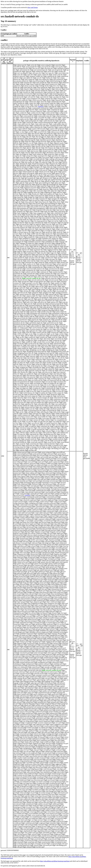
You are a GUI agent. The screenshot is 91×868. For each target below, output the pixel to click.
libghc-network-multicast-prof (49, 672)
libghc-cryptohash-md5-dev (21, 126)
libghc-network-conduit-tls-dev (32, 278)
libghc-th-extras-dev (58, 391)
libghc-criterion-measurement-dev (44, 122)
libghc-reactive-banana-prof (43, 721)
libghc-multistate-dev (43, 272)
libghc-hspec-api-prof (20, 602)
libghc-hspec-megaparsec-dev (38, 213)
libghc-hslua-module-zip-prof (59, 597)
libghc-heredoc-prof (41, 584)
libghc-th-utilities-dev (30, 394)
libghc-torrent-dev (27, 399)
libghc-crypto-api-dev (60, 122)
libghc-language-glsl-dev (59, 243)
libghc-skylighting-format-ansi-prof (23, 745)
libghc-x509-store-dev (32, 433)
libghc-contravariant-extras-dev (43, 116)
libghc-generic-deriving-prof (60, 562)
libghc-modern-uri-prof (38, 656)
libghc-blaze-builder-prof (31, 475)
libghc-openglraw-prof (31, 686)
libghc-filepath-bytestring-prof (60, 553)
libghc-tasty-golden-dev (27, 374)
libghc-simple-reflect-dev (59, 347)
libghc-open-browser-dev (20, 293)
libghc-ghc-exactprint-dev (28, 178)
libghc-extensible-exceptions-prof (42, 549)
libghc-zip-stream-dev (41, 449)
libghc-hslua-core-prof (28, 594)
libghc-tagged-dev (60, 369)
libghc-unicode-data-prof (50, 801)
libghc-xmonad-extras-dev (56, 439)
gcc (73, 251)
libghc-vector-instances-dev (30, 418)
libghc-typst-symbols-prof (24, 799)
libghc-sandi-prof (30, 731)
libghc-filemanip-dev (22, 164)
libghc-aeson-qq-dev (57, 67)
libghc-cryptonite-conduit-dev (39, 130)
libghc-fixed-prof (32, 556)
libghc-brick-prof (36, 478)
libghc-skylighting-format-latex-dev (24, 353)
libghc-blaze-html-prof (45, 475)
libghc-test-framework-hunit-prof (37, 775)
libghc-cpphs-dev (60, 121)
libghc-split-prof (36, 751)
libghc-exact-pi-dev (44, 157)
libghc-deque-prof (36, 530)
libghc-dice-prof (48, 533)
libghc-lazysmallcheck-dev (33, 245)
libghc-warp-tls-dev (19, 426)
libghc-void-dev (46, 420)
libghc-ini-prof (41, 619)
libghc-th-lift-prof (35, 788)
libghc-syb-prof (40, 763)
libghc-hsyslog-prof (22, 607)
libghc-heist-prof (21, 584)
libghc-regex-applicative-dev (30, 331)
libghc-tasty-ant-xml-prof (59, 766)
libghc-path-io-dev (28, 302)
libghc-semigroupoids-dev (41, 340)
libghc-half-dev (52, 186)
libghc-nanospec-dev (31, 275)
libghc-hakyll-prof (48, 576)
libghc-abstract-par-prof (20, 452)
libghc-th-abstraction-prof (53, 783)
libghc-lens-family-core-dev (21, 247)
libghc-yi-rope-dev (47, 447)
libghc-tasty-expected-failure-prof (54, 767)
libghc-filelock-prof (32, 553)
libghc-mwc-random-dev (60, 274)
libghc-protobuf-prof (28, 713)
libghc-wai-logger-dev (25, 425)
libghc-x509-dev (20, 433)
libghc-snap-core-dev (30, 355)
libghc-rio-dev (29, 334)
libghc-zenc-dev (58, 447)
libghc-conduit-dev (21, 113)
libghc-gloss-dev (30, 183)
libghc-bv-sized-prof (27, 479)
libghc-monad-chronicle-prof (53, 656)
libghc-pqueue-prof (26, 705)
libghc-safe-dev (25, 336)
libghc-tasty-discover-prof (36, 767)
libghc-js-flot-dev (18, 237)
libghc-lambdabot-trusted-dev (33, 242)
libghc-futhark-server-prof (21, 562)
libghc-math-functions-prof (33, 648)
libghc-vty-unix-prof (58, 817)
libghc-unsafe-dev (18, 410)
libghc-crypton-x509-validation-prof (24, 519)
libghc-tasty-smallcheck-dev (44, 377)
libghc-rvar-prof (18, 729)
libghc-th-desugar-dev (20, 391)
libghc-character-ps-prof (40, 489)
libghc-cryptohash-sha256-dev (54, 126)
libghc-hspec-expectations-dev (59, 211)
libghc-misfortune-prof (35, 654)
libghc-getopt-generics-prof (50, 567)
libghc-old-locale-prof (47, 683)
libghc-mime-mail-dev (30, 261)
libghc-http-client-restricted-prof (23, 608)
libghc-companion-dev (53, 110)
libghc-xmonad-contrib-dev (29, 439)
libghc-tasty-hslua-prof (46, 769)
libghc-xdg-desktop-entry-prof (42, 831)
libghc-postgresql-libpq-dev (30, 310)
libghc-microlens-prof (38, 651)
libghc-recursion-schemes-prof (43, 723)
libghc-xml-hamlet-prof (46, 833)
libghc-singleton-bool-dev (50, 348)
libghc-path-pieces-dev (40, 302)
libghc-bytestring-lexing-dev (41, 94)
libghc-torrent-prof (32, 794)
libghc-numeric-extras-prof (46, 677)
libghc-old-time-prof (59, 683)
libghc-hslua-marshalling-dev (49, 204)
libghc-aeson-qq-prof (60, 454)
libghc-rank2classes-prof (52, 720)
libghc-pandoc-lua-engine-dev (22, 297)
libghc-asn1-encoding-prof (29, 460)
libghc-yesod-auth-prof (37, 839)
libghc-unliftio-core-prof (41, 804)
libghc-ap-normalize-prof (23, 459)
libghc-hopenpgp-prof (31, 589)
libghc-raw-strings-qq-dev (21, 328)
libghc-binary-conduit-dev (34, 84)
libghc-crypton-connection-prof (35, 516)
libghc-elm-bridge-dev (22, 154)
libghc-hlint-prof (50, 588)
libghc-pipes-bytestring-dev (21, 307)
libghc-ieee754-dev (57, 224)
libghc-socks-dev (21, 356)
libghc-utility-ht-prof (22, 809)
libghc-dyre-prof (24, 541)
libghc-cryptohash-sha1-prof (38, 514)
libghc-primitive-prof (46, 710)
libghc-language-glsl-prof (53, 635)
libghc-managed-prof (26, 646)
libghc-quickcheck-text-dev (51, 323)
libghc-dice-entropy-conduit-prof (34, 533)
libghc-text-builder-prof (20, 780)
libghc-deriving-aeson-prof (49, 530)
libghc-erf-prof (32, 546)
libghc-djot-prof (41, 537)
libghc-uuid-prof (47, 809)
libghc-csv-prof (25, 521)
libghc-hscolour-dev (34, 200)
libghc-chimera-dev (31, 102)
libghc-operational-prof (28, 688)
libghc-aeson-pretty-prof (36, 454)
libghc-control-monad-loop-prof (22, 506)
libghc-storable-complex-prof (22, 758)
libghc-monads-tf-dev (50, 267)
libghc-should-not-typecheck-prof (23, 740)
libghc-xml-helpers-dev (20, 437)
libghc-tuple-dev (18, 401)
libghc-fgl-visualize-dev (28, 162)
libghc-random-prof (23, 720)
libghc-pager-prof (53, 689)
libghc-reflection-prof (22, 724)
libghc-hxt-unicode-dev (22, 224)
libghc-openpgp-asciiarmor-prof (47, 686)
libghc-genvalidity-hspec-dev (31, 176)
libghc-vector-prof (63, 814)
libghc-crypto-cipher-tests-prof (22, 513)
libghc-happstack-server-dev (28, 188)
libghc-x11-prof (45, 828)
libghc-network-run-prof (23, 673)
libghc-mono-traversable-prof (47, 661)
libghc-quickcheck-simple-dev (34, 323)
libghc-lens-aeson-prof (54, 637)
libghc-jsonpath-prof (26, 629)
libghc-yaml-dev (45, 441)
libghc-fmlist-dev (48, 167)
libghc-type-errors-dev (20, 402)
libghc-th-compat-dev (27, 390)
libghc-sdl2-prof (56, 732)
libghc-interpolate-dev (34, 231)
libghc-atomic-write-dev (56, 75)
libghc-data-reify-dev (60, 135)
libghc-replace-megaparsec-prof (55, 724)
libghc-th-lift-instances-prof (21, 788)
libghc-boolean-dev (35, 89)
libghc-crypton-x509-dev (20, 129)
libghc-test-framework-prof (55, 775)
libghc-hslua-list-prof (41, 594)
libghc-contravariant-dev (27, 116)
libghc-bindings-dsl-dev (42, 86)
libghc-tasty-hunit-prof (20, 771)
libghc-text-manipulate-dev (21, 387)
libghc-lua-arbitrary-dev (41, 251)
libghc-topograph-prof (20, 794)
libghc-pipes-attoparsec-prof (55, 699)
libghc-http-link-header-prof (44, 610)
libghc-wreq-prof (35, 828)
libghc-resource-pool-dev (40, 332)
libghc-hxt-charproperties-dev (39, 221)
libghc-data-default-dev (46, 134)
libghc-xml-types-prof (44, 834)
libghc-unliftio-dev (41, 409)
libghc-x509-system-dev (45, 433)
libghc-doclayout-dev (62, 148)
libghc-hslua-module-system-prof (58, 596)
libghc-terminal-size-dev (20, 380)
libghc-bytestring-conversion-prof (49, 481)
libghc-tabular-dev (49, 369)
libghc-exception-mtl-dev (57, 157)
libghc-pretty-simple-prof (54, 705)
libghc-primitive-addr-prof (32, 710)
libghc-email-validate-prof (59, 543)
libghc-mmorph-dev (51, 262)
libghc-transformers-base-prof (46, 794)
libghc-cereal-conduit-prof (57, 487)
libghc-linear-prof (57, 640)
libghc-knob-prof (50, 629)
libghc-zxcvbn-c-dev (31, 450)
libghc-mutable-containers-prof (60, 666)
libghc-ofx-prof (55, 678)
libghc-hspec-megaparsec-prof (49, 603)
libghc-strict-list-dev (58, 364)
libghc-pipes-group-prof (33, 701)
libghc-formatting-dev (62, 169)
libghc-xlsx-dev (61, 434)
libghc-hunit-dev (25, 221)
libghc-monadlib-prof (61, 658)
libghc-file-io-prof (21, 553)
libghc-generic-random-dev (21, 175)
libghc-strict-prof (47, 759)
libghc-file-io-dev (53, 162)
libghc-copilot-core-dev (22, 119)
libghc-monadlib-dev (49, 266)
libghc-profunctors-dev (35, 318)
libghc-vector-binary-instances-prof (54, 812)
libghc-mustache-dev (29, 274)
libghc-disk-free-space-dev (54, 146)
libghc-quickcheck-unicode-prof (22, 718)
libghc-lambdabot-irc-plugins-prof (26, 631)
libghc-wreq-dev (47, 431)
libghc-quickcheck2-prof (39, 718)
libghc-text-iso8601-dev (58, 385)
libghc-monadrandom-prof (49, 659)
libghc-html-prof (47, 607)
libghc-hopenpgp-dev (19, 199)
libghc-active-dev (32, 65)
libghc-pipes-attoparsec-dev (60, 305)
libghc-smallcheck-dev (61, 353)
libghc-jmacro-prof (45, 627)
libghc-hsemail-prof (64, 591)
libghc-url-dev (20, 412)
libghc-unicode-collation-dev (22, 406)
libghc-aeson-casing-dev (44, 65)
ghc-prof (72, 642)
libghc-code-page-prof (38, 495)
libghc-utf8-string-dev (43, 412)
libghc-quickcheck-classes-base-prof (26, 715)
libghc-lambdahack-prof (41, 634)
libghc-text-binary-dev (60, 382)
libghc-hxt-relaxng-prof (30, 615)
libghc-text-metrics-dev (36, 387)
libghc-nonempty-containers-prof (41, 675)
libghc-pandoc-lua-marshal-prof (29, 691)
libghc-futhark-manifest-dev (27, 172)
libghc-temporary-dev (41, 379)
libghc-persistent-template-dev (34, 305)
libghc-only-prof (30, 685)
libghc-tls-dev (28, 398)
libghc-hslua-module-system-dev (54, 205)
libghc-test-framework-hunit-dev (53, 380)
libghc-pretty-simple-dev (59, 312)
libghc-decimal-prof (28, 527)
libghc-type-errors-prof (31, 798)
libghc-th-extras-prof (62, 786)
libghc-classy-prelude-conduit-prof (31, 492)
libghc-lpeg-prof (18, 643)
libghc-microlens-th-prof (51, 651)
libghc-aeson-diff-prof (59, 452)
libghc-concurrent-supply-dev (51, 111)
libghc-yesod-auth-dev (57, 441)
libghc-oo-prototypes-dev (60, 291)
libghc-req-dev (18, 332)
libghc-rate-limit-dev (62, 326)
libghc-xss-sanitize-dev (33, 441)
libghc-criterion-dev (28, 122)
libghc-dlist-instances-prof (53, 537)
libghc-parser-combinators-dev (46, 301)
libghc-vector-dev (54, 417)
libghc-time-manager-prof (49, 791)
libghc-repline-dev (62, 331)
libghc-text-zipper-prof (26, 783)
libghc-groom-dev (26, 184)
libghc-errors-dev (21, 157)
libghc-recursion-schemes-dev (34, 329)
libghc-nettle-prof (47, 669)
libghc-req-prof (25, 726)
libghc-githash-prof (40, 572)
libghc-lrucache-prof (29, 643)
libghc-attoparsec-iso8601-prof (45, 463)
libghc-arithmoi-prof (47, 459)
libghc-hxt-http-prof (42, 613)
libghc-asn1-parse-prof (43, 460)
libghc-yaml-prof (46, 837)
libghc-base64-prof (28, 470)
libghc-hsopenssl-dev (26, 210)
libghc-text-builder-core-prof (24, 778)
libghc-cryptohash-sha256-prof (55, 514)
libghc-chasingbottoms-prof (55, 489)
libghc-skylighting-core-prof (60, 743)
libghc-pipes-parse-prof (46, 701)
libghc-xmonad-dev (43, 439)
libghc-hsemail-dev (46, 200)
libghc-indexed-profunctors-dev (46, 226)
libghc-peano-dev (18, 304)
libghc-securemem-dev (57, 339)
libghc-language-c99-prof (55, 634)
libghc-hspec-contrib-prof (50, 602)
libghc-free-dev (31, 170)
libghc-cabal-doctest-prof (45, 484)
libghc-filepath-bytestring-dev (37, 164)
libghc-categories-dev (47, 99)
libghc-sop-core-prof (25, 751)
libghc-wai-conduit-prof (31, 818)
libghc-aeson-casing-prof (45, 452)
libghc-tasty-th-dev (58, 377)
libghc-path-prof (34, 696)
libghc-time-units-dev (59, 396)
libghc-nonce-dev (51, 282)
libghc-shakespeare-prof (35, 739)
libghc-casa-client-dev (42, 97)
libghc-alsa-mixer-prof (52, 455)
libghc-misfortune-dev (28, 262)
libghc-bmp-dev (25, 89)
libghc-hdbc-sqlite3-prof (57, 581)
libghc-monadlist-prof (20, 659)
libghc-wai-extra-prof (57, 818)
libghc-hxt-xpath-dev (36, 224)
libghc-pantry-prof (29, 693)
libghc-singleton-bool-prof (21, 743)
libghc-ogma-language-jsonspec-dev (54, 288)
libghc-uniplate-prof (28, 802)
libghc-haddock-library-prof (34, 576)
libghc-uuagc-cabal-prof (35, 809)
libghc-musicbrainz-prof (31, 666)
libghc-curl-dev (29, 132)
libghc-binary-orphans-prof (30, 473)
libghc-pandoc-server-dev (56, 297)
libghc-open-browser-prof (58, 685)
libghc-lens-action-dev (47, 245)
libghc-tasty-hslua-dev (56, 374)
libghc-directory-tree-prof (53, 535)
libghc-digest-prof (58, 533)
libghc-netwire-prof (58, 669)
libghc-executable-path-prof (60, 548)
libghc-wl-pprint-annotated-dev (36, 429)
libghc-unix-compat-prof (57, 802)
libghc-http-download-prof (28, 610)
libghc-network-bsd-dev (52, 277)
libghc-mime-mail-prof (37, 653)
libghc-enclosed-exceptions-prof (34, 545)
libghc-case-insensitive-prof (48, 486)
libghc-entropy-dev (28, 156)
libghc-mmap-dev (40, 262)
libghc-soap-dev (54, 355)
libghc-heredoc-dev (34, 194)
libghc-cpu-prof (18, 511)
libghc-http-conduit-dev (45, 218)
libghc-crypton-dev (49, 127)
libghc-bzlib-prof (33, 484)
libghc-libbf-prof (28, 638)
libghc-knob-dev (53, 237)
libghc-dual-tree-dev (33, 151)
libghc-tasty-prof (56, 771)
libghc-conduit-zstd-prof (43, 502)
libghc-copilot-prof (34, 510)
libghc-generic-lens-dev (58, 173)
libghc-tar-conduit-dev (48, 371)
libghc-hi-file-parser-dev (37, 196)
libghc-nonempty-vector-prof (59, 675)
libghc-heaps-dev (18, 192)
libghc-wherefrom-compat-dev (24, 428)
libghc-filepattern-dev (52, 164)
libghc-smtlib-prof (52, 748)
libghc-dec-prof (18, 527)
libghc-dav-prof (26, 525)
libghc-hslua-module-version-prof (41, 597)
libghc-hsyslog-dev (53, 215)
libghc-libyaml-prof (60, 638)
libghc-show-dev (36, 347)
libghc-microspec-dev (52, 259)
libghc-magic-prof (53, 645)
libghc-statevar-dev (60, 359)
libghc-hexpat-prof (35, 586)
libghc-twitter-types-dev (30, 401)
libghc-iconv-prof (27, 616)
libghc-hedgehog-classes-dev (32, 192)
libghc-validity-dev (36, 415)
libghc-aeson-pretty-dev (44, 67)
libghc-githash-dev (46, 181)
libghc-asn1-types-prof (57, 460)
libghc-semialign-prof (48, 734)
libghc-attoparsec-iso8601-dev (34, 76)
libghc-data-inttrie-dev (34, 135)
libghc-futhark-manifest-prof (60, 561)
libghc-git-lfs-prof (29, 572)
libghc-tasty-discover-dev (45, 372)
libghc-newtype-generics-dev (38, 282)
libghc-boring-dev (46, 89)
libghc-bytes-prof (34, 481)
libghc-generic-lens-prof (37, 564)
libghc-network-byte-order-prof (33, 670)
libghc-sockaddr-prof (46, 750)
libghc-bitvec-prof (18, 475)
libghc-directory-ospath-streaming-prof (35, 535)
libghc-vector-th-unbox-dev (21, 420)
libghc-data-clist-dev (34, 134)
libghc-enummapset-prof (62, 545)
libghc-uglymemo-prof (38, 799)
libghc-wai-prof (31, 821)
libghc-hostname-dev (41, 199)
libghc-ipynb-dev (58, 232)
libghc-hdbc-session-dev (36, 191)
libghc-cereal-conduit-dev (21, 100)
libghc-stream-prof (24, 759)
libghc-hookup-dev (62, 197)
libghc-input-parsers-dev (28, 229)
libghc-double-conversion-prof (36, 540)
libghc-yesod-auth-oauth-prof (22, 839)
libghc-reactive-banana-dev (36, 328)
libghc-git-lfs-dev (36, 181)
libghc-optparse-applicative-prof (58, 688)
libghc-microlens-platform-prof (22, 651)
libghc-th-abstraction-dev (49, 388)
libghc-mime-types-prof (50, 653)
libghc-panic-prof (18, 693)
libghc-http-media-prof (59, 610)
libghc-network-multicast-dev (36, 280)
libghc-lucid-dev (62, 251)
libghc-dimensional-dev (54, 145)
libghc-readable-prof (57, 721)
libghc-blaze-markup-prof (59, 475)
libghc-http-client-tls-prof (39, 608)
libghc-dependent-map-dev (28, 140)
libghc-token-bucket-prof (61, 793)
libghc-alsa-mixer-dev (47, 68)
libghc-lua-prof (54, 643)
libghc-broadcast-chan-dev (23, 91)
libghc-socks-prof (57, 750)
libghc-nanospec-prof (47, 667)
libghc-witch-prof (39, 825)
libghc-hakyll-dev (42, 186)
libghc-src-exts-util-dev (58, 358)
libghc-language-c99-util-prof (37, 635)
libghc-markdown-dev (51, 254)
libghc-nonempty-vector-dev (30, 283)
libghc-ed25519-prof (57, 541)
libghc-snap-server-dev (43, 355)
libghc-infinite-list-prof (30, 619)
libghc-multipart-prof (28, 664)
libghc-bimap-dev (21, 84)
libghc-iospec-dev (36, 232)
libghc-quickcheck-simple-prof (41, 716)
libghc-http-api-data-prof (59, 607)
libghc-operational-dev (38, 294)
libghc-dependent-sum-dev (44, 140)
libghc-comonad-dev (41, 110)
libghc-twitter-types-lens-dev (45, 401)
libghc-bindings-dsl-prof (59, 473)
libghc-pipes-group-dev (46, 307)
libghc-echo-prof (46, 541)
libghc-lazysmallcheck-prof (26, 637)
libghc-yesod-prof (18, 842)
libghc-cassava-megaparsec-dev (31, 99)
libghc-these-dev (42, 394)
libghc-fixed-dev (62, 165)
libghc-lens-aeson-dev (60, 245)
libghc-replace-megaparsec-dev (47, 331)
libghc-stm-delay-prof (63, 756)
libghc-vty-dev (18, 422)
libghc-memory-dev (40, 256)
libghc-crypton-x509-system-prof (59, 518)
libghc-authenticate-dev (50, 76)
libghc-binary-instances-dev (49, 84)
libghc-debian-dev (52, 137)
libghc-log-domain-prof (35, 642)
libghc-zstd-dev (20, 450)
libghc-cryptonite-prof (58, 519)
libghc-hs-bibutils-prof (39, 591)
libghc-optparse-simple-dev (30, 296)
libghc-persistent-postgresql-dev (55, 304)
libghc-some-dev (31, 356)
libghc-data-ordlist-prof (57, 524)
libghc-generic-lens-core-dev (43, 173)
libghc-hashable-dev (42, 188)
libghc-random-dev (60, 324)
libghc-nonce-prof (26, 675)
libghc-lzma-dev (41, 253)
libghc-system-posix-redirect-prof (30, 764)
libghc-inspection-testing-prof (29, 621)
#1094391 (41, 106)
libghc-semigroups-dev (56, 340)
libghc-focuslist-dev (59, 167)
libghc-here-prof (31, 584)
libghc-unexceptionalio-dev (59, 404)
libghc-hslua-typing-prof (26, 600)
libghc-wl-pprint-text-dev (53, 429)
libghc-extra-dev (33, 161)
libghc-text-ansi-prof (51, 777)
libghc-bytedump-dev (37, 92)
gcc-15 (72, 253)
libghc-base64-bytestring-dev (54, 81)
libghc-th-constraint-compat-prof (46, 785)
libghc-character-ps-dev (58, 100)
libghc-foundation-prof (50, 559)
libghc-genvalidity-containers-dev (53, 175)
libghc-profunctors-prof (38, 712)
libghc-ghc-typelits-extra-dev (36, 180)
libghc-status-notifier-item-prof (34, 756)
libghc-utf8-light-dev (30, 412)
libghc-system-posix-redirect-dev (34, 369)
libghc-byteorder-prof (22, 481)
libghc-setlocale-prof (22, 739)
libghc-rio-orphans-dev (40, 334)
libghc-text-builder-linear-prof (58, 778)
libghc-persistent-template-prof (28, 699)
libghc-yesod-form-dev (33, 444)
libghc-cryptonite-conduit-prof (43, 519)
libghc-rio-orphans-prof (42, 728)
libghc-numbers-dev (57, 283)
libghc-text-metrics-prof (39, 782)
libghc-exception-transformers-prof (41, 548)
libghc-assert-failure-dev (62, 73)
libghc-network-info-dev (20, 280)
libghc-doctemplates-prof (36, 538)
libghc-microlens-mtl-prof (59, 650)
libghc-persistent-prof (51, 697)
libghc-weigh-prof (40, 823)
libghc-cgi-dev (47, 100)
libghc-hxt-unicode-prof (58, 615)
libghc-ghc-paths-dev (59, 178)
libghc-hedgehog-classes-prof (38, 583)
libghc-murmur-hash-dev (56, 272)
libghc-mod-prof (26, 656)
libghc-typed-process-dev (52, 402)
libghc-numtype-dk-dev (46, 285)
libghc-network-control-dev (49, 278)
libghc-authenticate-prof (23, 465)
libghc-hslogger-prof (29, 592)
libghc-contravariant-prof (42, 505)
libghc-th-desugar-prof (23, 786)
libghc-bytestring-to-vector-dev (22, 95)
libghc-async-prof (39, 462)
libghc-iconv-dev (47, 224)
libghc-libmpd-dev (54, 247)
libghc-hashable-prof (49, 578)
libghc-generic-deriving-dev (27, 173)
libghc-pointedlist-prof (40, 702)
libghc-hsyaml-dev (42, 215)
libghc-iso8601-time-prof (25, 626)
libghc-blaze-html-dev (27, 87)
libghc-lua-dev (53, 251)
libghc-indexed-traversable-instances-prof (51, 618)
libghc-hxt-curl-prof (30, 613)
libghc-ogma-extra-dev (51, 286)
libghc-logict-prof (63, 642)
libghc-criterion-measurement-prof (33, 511)
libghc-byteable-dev (25, 92)
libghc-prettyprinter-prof (45, 708)
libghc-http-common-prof (54, 608)
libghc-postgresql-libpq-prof (49, 704)
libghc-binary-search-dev (28, 86)
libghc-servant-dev (19, 344)
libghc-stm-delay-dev (19, 363)
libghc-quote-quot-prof (53, 718)
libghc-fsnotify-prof (32, 561)
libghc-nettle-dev (28, 277)
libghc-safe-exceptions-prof (43, 729)
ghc (75, 250)
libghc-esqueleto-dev (32, 157)
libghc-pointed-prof (28, 702)
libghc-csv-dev (20, 132)
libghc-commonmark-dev (21, 108)
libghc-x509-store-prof (23, 829)
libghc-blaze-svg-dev (54, 87)
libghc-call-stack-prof (59, 484)
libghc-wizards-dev (21, 429)
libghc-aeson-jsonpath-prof (21, 454)
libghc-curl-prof (35, 521)
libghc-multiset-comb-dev (29, 272)
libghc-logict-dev (64, 250)
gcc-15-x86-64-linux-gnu (73, 256)
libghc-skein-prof (47, 743)
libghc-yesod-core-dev (50, 442)
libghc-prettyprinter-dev (26, 315)
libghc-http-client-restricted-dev (53, 216)
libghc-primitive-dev (41, 317)
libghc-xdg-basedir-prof (26, 831)
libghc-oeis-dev (18, 286)
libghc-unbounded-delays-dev (42, 404)
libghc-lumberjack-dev (30, 253)
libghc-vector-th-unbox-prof (51, 815)
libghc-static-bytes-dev (20, 361)
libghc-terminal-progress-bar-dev (57, 379)
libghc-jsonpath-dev (29, 237)
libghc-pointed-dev (31, 309)
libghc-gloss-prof (28, 573)
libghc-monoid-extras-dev (52, 269)
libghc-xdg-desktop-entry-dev (48, 434)
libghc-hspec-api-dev (59, 210)
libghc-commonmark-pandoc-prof (32, 497)
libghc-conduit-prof (30, 502)
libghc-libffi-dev (44, 247)
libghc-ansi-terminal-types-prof (46, 457)
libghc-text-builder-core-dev (21, 383)
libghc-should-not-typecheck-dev (57, 345)
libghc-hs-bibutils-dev (22, 200)
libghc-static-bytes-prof (62, 755)
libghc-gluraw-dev (56, 183)
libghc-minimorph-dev (56, 261)
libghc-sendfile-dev (27, 342)
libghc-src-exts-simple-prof (30, 753)
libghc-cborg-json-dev (60, 99)
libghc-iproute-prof (37, 624)
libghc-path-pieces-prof (23, 696)
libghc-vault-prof (21, 812)
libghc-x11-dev (56, 431)
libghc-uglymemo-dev (27, 404)
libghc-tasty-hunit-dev (29, 375)
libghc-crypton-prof (49, 516)
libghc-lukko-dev (18, 253)
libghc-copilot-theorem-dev (47, 121)
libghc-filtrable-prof (44, 554)
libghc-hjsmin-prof (28, 588)
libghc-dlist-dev (36, 148)
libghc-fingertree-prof (56, 554)
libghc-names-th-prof (34, 667)
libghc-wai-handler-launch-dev (49, 423)
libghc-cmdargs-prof (57, 494)
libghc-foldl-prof (26, 559)
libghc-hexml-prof (24, 586)
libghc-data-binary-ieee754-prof (25, 522)
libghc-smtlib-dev (18, 355)
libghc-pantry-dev (39, 299)
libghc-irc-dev (23, 234)
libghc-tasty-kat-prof (33, 771)
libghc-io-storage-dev (47, 231)
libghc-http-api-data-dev (37, 216)
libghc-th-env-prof (34, 786)
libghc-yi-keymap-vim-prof (38, 844)
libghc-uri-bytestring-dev (49, 410)
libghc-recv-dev (48, 329)
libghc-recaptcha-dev (19, 329)
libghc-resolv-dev (27, 332)
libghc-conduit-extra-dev (34, 113)
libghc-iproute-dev (47, 232)
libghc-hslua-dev (23, 204)
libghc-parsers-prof (53, 694)
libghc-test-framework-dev (35, 380)
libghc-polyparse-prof (53, 702)
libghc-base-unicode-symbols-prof (31, 468)
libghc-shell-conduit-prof (50, 739)
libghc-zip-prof (34, 845)
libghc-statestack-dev (49, 359)
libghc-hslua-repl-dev (52, 208)
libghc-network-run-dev (52, 280)
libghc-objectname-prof (34, 678)
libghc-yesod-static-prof (31, 842)
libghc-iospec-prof (26, 624)
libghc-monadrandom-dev (36, 267)
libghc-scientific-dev (42, 337)
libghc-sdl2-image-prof (31, 732)
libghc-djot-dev (27, 148)
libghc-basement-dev (26, 83)
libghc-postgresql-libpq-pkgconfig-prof (30, 704)
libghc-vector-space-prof (20, 815)
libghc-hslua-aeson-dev (28, 202)
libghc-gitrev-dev (57, 181)
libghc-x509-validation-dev (60, 433)
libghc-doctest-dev (33, 149)
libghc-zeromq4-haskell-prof (22, 845)
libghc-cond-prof (59, 500)
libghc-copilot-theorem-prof (47, 510)
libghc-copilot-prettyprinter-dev (30, 121)
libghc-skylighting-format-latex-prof (42, 747)
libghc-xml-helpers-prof (59, 833)
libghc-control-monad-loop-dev (25, 118)
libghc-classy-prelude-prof (49, 492)
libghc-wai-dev (23, 423)
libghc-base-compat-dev (28, 79)
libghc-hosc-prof (42, 589)
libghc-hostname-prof (54, 589)
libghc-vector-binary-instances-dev (23, 417)
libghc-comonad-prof (37, 498)
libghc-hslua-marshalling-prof (56, 594)
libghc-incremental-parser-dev (28, 226)
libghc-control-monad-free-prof (58, 505)
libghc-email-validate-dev (36, 154)
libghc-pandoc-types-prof (61, 691)
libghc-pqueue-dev (32, 312)
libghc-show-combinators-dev (22, 347)
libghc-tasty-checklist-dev (21, 372)
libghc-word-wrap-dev (25, 431)
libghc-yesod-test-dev (42, 445)
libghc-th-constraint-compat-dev (42, 390)
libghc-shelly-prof (62, 739)
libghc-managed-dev (25, 254)
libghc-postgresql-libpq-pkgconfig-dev (49, 310)
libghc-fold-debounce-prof (43, 557)
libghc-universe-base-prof (42, 802)
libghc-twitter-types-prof (55, 796)
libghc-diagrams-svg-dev (57, 143)
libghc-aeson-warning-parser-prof (23, 455)
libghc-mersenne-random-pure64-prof (24, 650)
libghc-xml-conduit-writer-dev (36, 436)
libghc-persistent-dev (39, 304)
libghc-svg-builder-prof (29, 763)
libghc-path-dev (18, 302)
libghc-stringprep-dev (22, 367)
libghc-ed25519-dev (36, 153)
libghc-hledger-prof (39, 588)
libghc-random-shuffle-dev (34, 326)
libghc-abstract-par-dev (20, 65)
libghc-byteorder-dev (50, 92)
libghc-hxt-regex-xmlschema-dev (34, 223)
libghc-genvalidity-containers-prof (34, 565)
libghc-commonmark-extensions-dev (39, 108)
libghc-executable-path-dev (37, 159)
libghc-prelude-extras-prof (39, 705)
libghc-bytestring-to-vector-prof (47, 483)
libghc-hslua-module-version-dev (36, 207)
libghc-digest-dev (42, 145)
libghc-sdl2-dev (63, 337)
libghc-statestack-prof (38, 755)
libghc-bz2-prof (61, 483)
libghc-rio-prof (53, 728)
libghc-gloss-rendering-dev (43, 183)
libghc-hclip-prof (59, 580)
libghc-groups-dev (37, 184)
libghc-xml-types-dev (47, 437)
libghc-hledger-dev (30, 197)
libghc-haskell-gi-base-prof (21, 580)
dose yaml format (33, 7)
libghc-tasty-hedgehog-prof (31, 769)
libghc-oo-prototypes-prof (43, 685)
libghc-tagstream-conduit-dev (33, 371)
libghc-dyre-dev (58, 151)
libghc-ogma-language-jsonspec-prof (27, 681)
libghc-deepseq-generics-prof (43, 527)
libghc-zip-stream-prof (45, 845)
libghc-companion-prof (50, 498)
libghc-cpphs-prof (61, 510)
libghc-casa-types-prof (33, 486)
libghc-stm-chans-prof (50, 756)
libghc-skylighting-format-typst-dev (44, 353)
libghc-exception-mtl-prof (23, 548)
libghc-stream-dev (37, 364)
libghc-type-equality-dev (61, 401)
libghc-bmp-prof (45, 476)
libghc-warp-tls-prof (58, 821)
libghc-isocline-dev (47, 234)
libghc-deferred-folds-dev (49, 138)
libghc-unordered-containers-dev (56, 409)
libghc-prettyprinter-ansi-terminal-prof (34, 707)
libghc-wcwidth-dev (31, 426)
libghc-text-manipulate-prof (24, 782)
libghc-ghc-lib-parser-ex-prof (31, 568)
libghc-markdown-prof (53, 646)
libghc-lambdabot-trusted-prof (25, 634)
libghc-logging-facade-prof (50, 642)
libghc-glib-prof (61, 572)
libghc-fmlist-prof (18, 557)
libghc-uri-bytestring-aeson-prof (49, 806)
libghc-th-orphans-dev (42, 393)
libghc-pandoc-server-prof (46, 691)
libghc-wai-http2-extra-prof (35, 820)
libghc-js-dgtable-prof (57, 627)
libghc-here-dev (23, 194)
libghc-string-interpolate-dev (35, 366)
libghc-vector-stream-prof (35, 815)
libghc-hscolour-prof (52, 591)
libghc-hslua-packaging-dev (37, 208)
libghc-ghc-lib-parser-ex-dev (44, 178)
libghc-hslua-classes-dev (42, 202)
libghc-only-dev (48, 291)
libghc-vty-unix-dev (28, 422)
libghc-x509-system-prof (36, 829)
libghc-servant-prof (39, 737)
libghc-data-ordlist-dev (47, 135)
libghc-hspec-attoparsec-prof (34, 602)
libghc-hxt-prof (53, 613)
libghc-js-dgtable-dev (63, 235)
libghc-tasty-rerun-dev (29, 377)
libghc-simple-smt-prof (58, 742)
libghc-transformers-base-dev (41, 399)
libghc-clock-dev (35, 105)
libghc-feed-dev (55, 161)
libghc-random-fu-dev (20, 326)
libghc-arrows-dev (49, 71)
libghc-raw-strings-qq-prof (27, 721)
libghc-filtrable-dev (21, 165)
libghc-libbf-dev (34, 247)
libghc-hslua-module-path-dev (35, 205)
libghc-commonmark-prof (50, 497)
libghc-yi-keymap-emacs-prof (22, 844)
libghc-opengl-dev (33, 293)
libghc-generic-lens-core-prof (22, 564)
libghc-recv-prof (56, 723)
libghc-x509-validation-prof (52, 829)
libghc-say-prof (40, 731)
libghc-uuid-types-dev (35, 414)
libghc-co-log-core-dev (28, 106)
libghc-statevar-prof (50, 755)
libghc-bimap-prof (40, 471)
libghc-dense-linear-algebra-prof (23, 529)
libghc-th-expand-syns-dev (44, 391)
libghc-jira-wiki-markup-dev (37, 235)
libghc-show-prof (56, 740)
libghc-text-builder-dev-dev (51, 383)
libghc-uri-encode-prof (29, 807)
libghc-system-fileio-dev (58, 367)
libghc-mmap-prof (47, 654)
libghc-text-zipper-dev (22, 388)
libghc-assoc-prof (29, 462)
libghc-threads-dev (52, 394)
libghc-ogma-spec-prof (33, 683)
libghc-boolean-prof (56, 476)
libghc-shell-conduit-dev (30, 345)
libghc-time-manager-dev (46, 396)
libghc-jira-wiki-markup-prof (31, 627)
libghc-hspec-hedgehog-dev (21, 213)
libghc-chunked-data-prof (39, 490)
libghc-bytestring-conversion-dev (23, 94)
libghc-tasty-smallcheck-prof (45, 772)
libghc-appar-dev (27, 71)
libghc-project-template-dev (50, 318)
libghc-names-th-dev (19, 275)
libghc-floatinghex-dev (36, 167)
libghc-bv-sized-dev (54, 91)
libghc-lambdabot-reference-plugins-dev (43, 240)
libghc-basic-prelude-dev (40, 83)
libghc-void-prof (21, 817)
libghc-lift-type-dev (21, 248)
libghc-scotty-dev (53, 337)
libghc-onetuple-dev (37, 291)
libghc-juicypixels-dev (42, 237)
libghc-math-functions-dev (26, 256)
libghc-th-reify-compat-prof (61, 788)
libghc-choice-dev (42, 102)
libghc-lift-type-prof (19, 640)
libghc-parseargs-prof (59, 693)
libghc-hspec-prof (63, 603)
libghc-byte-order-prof (40, 479)
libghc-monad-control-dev (60, 264)
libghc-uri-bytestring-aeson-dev (33, 410)
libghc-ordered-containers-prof (38, 689)
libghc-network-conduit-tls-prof (52, 670)
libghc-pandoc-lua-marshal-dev (40, 297)
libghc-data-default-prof (54, 522)
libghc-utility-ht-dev (55, 412)
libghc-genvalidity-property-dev (49, 176)
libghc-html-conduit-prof (35, 607)
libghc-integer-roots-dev (20, 231)
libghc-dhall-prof (26, 532)
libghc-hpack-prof (27, 591)
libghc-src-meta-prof (58, 753)
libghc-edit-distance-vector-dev (51, 153)
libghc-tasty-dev (33, 372)
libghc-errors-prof (41, 546)
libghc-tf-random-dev (35, 388)
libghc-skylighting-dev (48, 350)
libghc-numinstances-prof (61, 677)
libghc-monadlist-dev (61, 266)
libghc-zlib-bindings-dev (54, 449)
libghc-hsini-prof (18, 592)
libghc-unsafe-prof (34, 806)
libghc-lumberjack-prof (30, 645)
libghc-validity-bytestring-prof (32, 810)
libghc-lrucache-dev (28, 251)
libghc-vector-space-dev (45, 418)
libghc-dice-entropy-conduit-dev (28, 145)
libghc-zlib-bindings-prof (59, 845)
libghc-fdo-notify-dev (44, 161)
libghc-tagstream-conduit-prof (30, 766)
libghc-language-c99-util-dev (43, 243)
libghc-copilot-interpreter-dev (49, 119)
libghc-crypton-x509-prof (23, 518)
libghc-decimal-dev (19, 138)
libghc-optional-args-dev (52, 294)
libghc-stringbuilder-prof (53, 761)
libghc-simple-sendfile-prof (44, 742)
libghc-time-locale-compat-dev (29, 396)
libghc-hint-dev (61, 196)
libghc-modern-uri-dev (29, 264)
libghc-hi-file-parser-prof (48, 586)
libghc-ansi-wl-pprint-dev (55, 70)
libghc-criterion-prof (49, 511)
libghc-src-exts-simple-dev (44, 358)
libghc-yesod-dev (21, 444)
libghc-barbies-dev (47, 78)
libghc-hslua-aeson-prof (42, 592)
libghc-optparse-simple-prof (21, 689)
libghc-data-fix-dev (59, 134)
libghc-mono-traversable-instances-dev (34, 269)
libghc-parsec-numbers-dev (29, 301)
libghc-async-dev (28, 75)
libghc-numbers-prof (32, 677)
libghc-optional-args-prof (42, 688)
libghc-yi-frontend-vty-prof (59, 842)
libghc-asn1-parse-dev (35, 73)
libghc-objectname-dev (60, 285)
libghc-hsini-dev (56, 200)
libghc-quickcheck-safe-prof (24, 716)
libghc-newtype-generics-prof (53, 673)
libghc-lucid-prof (63, 643)
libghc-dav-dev (18, 137)
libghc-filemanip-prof (45, 553)
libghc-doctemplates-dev (20, 149)
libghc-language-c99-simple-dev (25, 243)
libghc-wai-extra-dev (34, 423)
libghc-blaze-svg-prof (20, 476)
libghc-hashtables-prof (62, 578)
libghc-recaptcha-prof (28, 723)
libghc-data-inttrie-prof (44, 524)
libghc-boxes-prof (25, 478)
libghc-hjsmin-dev (19, 197)
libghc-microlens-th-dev (38, 259)
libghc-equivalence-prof (20, 546)
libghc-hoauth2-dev (50, 197)
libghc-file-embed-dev (42, 162)
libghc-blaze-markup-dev (40, 87)
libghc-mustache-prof (45, 666)
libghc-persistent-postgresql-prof (35, 697)
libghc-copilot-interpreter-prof (39, 508)
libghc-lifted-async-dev (34, 248)
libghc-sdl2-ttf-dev (45, 339)
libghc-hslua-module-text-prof (22, 597)
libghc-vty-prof (48, 817)
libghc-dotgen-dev (60, 149)
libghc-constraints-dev (49, 114)
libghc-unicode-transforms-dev (53, 406)
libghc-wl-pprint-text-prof (39, 826)
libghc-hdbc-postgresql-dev (21, 191)
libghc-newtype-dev (23, 282)
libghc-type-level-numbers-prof (46, 798)
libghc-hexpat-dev (25, 196)
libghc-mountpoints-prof (41, 662)
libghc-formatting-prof (37, 559)
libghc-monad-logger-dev (21, 266)
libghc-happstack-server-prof (35, 578)
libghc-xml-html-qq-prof (20, 834)
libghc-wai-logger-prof (50, 820)
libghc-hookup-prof (19, 589)
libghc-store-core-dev (25, 364)
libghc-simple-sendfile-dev (21, 348)
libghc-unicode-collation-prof (34, 801)
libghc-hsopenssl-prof (39, 600)
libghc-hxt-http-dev (19, 223)
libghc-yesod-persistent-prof (59, 841)
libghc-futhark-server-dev (42, 172)
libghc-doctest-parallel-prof (51, 538)
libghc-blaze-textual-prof (33, 476)
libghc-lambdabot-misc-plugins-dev (48, 239)
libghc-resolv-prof (35, 726)
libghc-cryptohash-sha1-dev (37, 126)
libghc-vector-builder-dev (41, 417)
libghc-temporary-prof (41, 774)
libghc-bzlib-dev (60, 95)
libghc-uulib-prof (18, 810)
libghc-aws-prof (49, 465)
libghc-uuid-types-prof (59, 809)
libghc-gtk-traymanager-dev (51, 184)
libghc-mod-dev (18, 264)
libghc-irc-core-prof (59, 624)
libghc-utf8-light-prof (50, 807)
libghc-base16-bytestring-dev (37, 81)
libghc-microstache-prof (23, 653)
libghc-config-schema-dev (21, 114)
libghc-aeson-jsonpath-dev (30, 67)
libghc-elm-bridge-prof (45, 543)
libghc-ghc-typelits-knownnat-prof (43, 570)
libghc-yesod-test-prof (44, 842)
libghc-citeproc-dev (31, 103)
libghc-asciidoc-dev (60, 71)
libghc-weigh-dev (55, 426)
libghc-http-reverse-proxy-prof (22, 611)
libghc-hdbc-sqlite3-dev (50, 191)
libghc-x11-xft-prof (55, 828)
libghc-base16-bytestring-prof (49, 468)
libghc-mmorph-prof (58, 654)
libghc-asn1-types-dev (48, 73)
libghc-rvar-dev (60, 334)
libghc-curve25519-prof (46, 521)
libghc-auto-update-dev (26, 78)
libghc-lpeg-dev (18, 251)
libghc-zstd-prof (27, 847)
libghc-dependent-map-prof (40, 529)
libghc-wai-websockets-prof (44, 821)
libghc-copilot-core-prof (23, 508)
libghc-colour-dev (62, 106)
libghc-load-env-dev (24, 250)
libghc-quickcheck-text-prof (58, 716)
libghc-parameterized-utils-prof (43, 693)
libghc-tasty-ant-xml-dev (62, 371)
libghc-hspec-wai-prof (37, 605)
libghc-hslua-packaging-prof (42, 599)
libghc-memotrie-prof (60, 648)
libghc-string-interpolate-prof (24, 761)
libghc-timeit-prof (21, 793)
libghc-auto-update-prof (37, 465)
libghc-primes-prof (19, 710)
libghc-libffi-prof (38, 638)
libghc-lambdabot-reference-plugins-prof (37, 632)
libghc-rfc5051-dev (19, 334)
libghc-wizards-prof (63, 825)
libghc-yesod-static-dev (28, 445)
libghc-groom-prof (27, 575)
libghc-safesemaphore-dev (53, 336)
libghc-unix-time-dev (56, 407)
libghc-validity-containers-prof (50, 810)
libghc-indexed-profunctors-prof (29, 618)
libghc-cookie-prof (51, 506)
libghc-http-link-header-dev (21, 219)
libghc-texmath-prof (39, 777)
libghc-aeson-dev (56, 65)
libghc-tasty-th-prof (59, 772)
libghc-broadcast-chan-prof (49, 478)
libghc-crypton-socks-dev (62, 127)
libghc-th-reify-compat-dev (56, 393)
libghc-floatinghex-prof (61, 556)
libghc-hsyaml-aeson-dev (29, 215)
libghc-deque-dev (26, 141)
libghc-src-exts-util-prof (45, 753)
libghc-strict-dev (47, 364)
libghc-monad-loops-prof (47, 658)
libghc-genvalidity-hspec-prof (52, 565)
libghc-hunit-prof (50, 611)
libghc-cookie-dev (53, 118)
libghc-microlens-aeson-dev (33, 258)
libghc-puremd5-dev (57, 320)
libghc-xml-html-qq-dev (34, 437)
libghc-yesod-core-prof (50, 839)
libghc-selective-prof (36, 734)
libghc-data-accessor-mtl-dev (56, 132)
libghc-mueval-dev (42, 270)
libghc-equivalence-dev (54, 156)
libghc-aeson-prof (48, 454)
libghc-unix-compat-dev (42, 407)
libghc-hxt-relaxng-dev (51, 223)
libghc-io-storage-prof (36, 623)
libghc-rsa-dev (51, 334)
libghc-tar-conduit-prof (45, 766)
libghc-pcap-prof (56, 696)
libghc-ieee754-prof (38, 616)
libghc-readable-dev (50, 328)
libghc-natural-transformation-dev (47, 275)
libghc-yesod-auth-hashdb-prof (60, 837)
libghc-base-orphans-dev (42, 79)
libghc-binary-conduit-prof (53, 471)
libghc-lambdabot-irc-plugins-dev (28, 239)
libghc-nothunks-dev (45, 283)
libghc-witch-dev (51, 428)
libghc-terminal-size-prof (20, 775)
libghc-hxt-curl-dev (53, 221)
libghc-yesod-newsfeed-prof (42, 841)
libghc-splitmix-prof (47, 751)
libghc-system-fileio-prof (52, 763)
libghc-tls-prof (31, 793)
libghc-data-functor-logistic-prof (27, 524)
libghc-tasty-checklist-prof (21, 767)
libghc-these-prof (46, 790)
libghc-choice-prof (26, 490)
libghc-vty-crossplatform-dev (59, 420)
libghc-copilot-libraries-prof (56, 508)
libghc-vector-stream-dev (59, 418)
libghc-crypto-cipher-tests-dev (22, 124)
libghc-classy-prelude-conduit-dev (46, 103)
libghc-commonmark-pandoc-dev (59, 108)
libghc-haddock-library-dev (29, 186)
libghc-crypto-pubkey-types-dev (58, 124)
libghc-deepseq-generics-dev (33, 138)
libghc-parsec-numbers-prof (21, 694)
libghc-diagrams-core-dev (26, 143)
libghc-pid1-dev (48, 305)
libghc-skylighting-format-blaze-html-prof (46, 745)
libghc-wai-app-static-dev (41, 422)
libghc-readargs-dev (62, 328)
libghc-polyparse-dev (56, 309)
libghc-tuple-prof (26, 796)
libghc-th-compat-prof (30, 785)
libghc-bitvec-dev (54, 86)
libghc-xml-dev (49, 436)
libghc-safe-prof (55, 729)
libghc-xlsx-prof (56, 831)
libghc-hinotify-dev (50, 196)
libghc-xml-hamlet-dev (61, 436)
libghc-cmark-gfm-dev (57, 105)
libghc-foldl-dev (50, 169)
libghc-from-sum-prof (20, 561)
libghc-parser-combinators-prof (39, 694)
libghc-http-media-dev (36, 219)
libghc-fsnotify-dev (54, 170)
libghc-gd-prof (33, 562)
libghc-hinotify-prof (61, 586)
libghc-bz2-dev (36, 95)
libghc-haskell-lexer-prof (36, 580)
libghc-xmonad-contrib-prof (29, 836)
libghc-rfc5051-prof (29, 728)
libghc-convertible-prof (39, 506)
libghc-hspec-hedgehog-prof (32, 603)
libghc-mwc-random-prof (21, 667)
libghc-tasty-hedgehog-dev (42, 374)
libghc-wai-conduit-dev (55, 422)
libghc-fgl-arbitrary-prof (36, 551)
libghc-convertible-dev (41, 118)
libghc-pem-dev (28, 304)
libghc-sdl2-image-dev (20, 339)
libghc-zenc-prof (63, 844)
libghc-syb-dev (46, 367)
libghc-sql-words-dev (29, 358)
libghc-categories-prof (30, 487)
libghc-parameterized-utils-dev (53, 299)
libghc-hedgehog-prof (53, 583)
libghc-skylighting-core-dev (34, 350)
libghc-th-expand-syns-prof (48, 786)
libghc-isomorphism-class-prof (53, 626)
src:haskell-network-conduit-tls (20, 16)
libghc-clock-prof (21, 494)
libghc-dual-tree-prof (51, 540)
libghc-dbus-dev (27, 137)
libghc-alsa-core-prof (39, 455)
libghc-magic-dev (51, 253)
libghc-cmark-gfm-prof (33, 494)
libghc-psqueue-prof (40, 713)
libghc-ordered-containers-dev (47, 296)
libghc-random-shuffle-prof (37, 720)
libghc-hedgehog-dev (46, 192)
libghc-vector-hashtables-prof (33, 814)
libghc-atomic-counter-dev (41, 75)
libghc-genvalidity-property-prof (32, 567)
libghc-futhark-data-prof (45, 561)
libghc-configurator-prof (32, 503)
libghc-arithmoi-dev (38, 71)
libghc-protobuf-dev (21, 320)
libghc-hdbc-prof (30, 581)
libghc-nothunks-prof (19, 677)
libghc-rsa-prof (62, 728)
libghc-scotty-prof (18, 732)
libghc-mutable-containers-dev (44, 274)
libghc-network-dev (63, 278)
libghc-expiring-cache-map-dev (54, 159)
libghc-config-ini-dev (61, 113)
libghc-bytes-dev (61, 92)
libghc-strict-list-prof (36, 759)
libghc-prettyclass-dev (20, 313)
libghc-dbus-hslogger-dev (39, 137)
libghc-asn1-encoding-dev (21, 73)
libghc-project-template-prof (53, 712)
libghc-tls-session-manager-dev (41, 398)
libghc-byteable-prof (52, 479)
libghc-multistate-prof (56, 664)
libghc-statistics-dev (32, 361)
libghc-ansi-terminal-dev (23, 70)
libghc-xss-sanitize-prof (34, 837)
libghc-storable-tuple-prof (54, 758)
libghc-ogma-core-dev (38, 286)
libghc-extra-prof (56, 549)
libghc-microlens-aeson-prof (43, 650)
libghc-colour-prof (49, 495)
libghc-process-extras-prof (24, 712)
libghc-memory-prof (47, 648)
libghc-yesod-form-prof (27, 841)
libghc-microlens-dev (47, 258)
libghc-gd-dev (54, 172)
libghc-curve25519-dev (40, 132)
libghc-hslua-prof (55, 599)
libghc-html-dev (25, 216)
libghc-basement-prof (40, 470)
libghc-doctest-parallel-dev (46, 149)
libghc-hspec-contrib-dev (33, 211)
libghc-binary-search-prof (45, 473)
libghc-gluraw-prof (55, 573)
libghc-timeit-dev (18, 398)
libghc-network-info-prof (33, 672)
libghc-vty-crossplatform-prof (34, 817)
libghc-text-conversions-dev (32, 385)
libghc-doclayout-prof (22, 538)
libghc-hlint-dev (40, 197)
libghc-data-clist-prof (41, 522)
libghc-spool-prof (58, 751)
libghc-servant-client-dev (58, 342)
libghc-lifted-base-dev (47, 248)
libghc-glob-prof (18, 573)
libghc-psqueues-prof (52, 713)
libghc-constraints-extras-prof (48, 503)
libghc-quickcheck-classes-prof (46, 715)
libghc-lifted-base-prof (46, 640)
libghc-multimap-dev (53, 270)
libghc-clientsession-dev (23, 105)
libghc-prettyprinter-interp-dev (42, 315)
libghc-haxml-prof (49, 580)
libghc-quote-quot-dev (48, 324)
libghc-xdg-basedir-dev (32, 434)
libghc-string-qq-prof (39, 761)
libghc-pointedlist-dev (44, 309)
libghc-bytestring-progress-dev (58, 94)
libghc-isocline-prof (38, 626)
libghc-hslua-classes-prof (57, 592)
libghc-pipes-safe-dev (20, 309)
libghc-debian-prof (62, 525)
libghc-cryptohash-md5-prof (21, 514)
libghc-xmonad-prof (59, 836)
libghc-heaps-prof (24, 583)
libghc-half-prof (58, 576)
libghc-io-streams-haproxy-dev (22, 232)
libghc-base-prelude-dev (56, 79)
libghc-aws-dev (37, 78)
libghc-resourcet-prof (61, 726)
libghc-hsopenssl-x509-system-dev (42, 210)
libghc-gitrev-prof (51, 572)
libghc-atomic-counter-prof (52, 462)
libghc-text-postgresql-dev (50, 387)
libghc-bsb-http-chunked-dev (40, 91)
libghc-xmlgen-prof (56, 834)
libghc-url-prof (40, 807)
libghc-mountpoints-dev (29, 270)
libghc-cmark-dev (45, 105)
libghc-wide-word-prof (27, 825)
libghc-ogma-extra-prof (26, 680)
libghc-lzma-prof (42, 645)
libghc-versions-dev (35, 420)
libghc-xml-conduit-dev (20, 436)
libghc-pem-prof (21, 697)
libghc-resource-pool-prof (48, 726)
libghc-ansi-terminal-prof (29, 457)
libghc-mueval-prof (54, 662)
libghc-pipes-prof (58, 701)
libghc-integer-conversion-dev (60, 229)
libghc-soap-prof (35, 750)
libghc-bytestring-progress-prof (29, 483)
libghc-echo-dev (26, 153)
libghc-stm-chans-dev (63, 361)
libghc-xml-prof (32, 834)
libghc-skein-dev (21, 350)
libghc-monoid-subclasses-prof (25, 662)
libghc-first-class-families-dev (48, 165)
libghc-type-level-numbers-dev (35, 402)
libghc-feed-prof (25, 551)
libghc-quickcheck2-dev (35, 324)
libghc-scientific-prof (62, 731)
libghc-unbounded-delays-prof (53, 799)
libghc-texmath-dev (36, 382)
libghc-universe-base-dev (28, 407)
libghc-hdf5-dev (62, 191)
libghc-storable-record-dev (50, 363)
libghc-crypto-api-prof (61, 511)
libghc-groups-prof (38, 575)
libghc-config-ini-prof (56, 502)
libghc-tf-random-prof (39, 783)
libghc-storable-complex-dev (34, 363)
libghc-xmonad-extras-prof (45, 836)
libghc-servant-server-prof (53, 737)
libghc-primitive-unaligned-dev (56, 317)
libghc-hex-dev (59, 194)
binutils (78, 258)
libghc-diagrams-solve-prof (54, 532)
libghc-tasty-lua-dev (53, 375)
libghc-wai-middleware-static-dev (42, 425)
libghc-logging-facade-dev (51, 250)
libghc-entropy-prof (49, 545)
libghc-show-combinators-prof (42, 740)
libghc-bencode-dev (53, 83)
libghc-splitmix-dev (62, 356)
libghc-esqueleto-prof (53, 546)
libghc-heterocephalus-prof (55, 584)
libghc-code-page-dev (51, 106)
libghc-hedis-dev (58, 192)
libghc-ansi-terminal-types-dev (39, 70)
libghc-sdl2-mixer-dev (33, 339)
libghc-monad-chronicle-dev (44, 264)
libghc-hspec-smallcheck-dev (55, 213)
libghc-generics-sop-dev (36, 175)
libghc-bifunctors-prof (28, 471)
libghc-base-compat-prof (36, 467)
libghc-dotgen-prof (21, 540)
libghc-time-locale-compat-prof (33, 791)
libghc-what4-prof (51, 823)
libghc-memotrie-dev (52, 256)
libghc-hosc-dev (30, 199)
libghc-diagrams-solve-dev (42, 143)
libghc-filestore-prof (32, 554)
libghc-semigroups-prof (23, 736)
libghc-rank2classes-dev (49, 326)
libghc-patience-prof (45, 696)
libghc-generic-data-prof (44, 562)
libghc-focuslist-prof (30, 557)
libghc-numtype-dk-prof (20, 678)
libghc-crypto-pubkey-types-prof (59, 513)
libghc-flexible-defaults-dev (21, 167)
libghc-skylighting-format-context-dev (58, 352)
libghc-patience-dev (53, 302)
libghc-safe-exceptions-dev (38, 336)
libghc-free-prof (62, 559)
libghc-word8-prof (25, 828)
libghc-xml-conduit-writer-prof (30, 833)
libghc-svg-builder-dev (35, 367)
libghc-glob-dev (20, 183)
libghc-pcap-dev (63, 302)
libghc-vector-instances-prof (50, 814)
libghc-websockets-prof (28, 823)
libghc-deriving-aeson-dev (39, 141)
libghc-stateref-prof (25, 755)
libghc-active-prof (32, 452)
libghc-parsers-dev (61, 301)
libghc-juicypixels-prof (39, 629)
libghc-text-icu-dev (46, 385)
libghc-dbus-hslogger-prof (39, 525)
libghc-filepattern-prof (20, 554)
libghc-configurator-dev (35, 114)
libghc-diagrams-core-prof (38, 532)
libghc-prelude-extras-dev (45, 312)
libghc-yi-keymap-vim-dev (34, 447)
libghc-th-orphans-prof (46, 788)
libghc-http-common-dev (31, 218)
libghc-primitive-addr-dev (27, 317)
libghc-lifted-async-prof (32, 640)
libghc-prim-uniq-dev (57, 315)
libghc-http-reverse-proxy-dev (51, 219)
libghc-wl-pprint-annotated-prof (22, 826)
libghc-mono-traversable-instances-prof (27, 661)
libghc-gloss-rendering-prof (41, 573)
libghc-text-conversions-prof (35, 780)
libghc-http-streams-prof (38, 611)
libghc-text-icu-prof (49, 780)
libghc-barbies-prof (59, 465)
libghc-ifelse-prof (49, 616)
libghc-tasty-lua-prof (45, 771)
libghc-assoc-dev (18, 75)
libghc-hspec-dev (45, 211)
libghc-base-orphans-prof (51, 467)
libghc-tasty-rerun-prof (30, 772)
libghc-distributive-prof (29, 537)
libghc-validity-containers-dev (22, 415)
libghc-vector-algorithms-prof (35, 812)
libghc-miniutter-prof (22, 654)
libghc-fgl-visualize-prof (51, 551)
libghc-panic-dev (29, 299)
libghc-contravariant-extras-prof (25, 505)
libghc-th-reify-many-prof (21, 790)
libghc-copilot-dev (35, 119)
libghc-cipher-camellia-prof (55, 490)
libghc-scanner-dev (30, 337)
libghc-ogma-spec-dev (55, 289)
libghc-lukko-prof (18, 645)
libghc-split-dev (52, 356)
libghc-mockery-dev (62, 262)
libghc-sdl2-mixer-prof (44, 732)
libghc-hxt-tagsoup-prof (44, 615)
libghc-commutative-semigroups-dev (24, 110)
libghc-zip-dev (30, 449)
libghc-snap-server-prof (23, 750)
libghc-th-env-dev (31, 391)
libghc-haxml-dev (44, 189)
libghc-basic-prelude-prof (53, 470)
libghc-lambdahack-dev (48, 242)
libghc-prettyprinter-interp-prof (29, 708)
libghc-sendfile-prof (48, 736)
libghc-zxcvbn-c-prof (38, 847)
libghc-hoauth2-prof (61, 588)
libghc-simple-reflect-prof (28, 742)
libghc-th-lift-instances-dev (27, 393)
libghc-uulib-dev (46, 414)
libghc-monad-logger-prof (32, 658)
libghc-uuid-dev (24, 414)
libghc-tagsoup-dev (19, 371)
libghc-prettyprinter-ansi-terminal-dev (37, 313)
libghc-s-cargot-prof (29, 729)
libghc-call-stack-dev (30, 97)
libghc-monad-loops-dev (35, 266)
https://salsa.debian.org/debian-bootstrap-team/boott (55, 861)
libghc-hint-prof (18, 588)
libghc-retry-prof (18, 728)
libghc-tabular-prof (46, 764)
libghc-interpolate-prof (23, 623)
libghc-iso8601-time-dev (34, 234)
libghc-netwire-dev (39, 277)
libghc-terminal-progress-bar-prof (57, 774)
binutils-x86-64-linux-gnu (73, 262)
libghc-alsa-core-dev (34, 68)
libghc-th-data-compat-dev (59, 390)
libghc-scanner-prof (50, 731)
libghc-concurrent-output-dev (34, 111)
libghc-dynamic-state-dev (46, 151)
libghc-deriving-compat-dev (55, 141)
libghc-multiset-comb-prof (42, 664)
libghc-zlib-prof (18, 847)
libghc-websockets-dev (43, 426)
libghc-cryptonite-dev (54, 130)
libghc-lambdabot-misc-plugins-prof (46, 631)
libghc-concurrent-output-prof (28, 500)
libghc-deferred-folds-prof (59, 527)
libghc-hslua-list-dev (34, 204)
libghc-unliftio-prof (54, 804)
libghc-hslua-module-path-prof (39, 596)
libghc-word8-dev (36, 431)
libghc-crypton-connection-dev (34, 127)
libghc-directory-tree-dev (39, 146)
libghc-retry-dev (64, 332)
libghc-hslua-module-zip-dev (54, 207)
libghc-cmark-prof (45, 494)
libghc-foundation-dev (20, 170)
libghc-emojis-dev (49, 154)
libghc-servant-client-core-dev (42, 342)
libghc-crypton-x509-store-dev (37, 129)
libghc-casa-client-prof (20, 486)
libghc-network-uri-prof (37, 673)
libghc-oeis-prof (46, 678)
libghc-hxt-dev (63, 221)
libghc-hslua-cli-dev (55, 202)
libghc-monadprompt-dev (21, 267)
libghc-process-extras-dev (21, 318)
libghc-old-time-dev (25, 291)
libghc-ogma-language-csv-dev (35, 288)
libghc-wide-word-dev (40, 428)
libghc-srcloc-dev (26, 359)
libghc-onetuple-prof (19, 685)
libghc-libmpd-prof (49, 638)
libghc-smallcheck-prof (40, 748)
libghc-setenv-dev (44, 344)
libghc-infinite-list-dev (49, 227)
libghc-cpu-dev (18, 122)
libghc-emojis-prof (19, 545)
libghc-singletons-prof (35, 743)
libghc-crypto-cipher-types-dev (40, 124)
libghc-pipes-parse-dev (60, 307)
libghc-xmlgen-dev (59, 437)
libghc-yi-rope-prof (52, 844)
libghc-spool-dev (18, 358)
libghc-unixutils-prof (28, 804)
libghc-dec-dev (62, 137)
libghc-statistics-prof (19, 756)
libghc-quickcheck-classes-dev (39, 321)
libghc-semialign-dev (27, 340)
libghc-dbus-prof (51, 525)
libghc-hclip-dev (54, 189)
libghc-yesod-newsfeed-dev (47, 444)
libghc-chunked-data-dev (54, 102)
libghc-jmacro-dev (51, 235)
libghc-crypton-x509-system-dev (55, 129)
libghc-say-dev (20, 337)
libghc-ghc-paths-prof (45, 568)
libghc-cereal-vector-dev (35, 100)
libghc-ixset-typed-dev (22, 235)
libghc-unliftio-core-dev (28, 409)
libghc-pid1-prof (42, 699)
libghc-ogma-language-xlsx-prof (47, 681)
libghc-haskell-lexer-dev (32, 189)
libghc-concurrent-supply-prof (45, 500)
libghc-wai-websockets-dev (60, 425)
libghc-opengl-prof (19, 686)
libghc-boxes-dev (56, 89)
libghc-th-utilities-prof (35, 790)
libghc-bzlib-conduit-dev (48, 95)
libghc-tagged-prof (57, 764)
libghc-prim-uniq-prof (59, 708)
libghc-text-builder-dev (36, 383)
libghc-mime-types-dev (43, 261)
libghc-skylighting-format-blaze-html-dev (35, 352)
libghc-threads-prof (57, 790)
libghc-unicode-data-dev (37, 406)
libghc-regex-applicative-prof (37, 724)
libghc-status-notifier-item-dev (47, 361)
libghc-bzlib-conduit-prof (21, 484)
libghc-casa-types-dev (55, 97)
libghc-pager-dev (61, 296)
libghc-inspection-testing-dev (43, 229)
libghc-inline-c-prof (52, 619)
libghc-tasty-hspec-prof (59, 769)
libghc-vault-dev (47, 415)
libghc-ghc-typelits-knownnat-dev (54, 180)
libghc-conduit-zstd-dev (48, 113)
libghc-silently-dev (46, 347)
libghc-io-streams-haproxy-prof (51, 623)
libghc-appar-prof (36, 459)
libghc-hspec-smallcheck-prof (22, 605)
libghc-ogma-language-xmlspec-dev (38, 289)
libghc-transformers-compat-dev (59, 399)
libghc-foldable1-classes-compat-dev (35, 169)
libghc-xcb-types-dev (19, 434)
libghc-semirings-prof (36, 736)
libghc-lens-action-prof (41, 637)
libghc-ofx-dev (27, 286)
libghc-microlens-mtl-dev (61, 258)
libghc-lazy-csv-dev (19, 245)
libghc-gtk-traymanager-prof (52, 575)
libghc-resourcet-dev (53, 332)
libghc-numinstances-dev (32, 285)
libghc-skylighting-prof (26, 748)
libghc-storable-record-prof (38, 758)
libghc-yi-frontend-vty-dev (56, 445)
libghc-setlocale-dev (56, 344)
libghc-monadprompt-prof (34, 659)
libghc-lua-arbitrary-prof (42, 643)
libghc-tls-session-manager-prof (44, 793)
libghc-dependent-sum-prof (56, 529)
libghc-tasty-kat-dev (41, 375)
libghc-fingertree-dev (33, 165)
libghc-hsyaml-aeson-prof (51, 605)
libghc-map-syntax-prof (39, 646)
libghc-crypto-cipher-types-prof (40, 513)
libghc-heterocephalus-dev (47, 194)
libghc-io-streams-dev (59, 231)
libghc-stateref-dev (37, 359)
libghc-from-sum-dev (42, 170)
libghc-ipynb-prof (48, 624)
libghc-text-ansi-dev (47, 382)
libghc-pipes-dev (34, 307)
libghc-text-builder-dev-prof (41, 778)
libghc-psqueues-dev (45, 320)
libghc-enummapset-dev (40, 156)
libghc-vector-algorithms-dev (60, 415)
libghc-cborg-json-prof (43, 487)
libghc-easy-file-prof (35, 541)
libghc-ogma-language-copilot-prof (43, 680)
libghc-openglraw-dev (45, 293)
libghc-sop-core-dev (41, 356)
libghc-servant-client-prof (26, 737)
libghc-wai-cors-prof (45, 818)
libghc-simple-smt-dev (36, 348)
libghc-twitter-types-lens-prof (39, 796)
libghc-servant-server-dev (32, 344)
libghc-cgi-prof (28, 489)
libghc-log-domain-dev (36, 250)
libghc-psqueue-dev (33, 320)
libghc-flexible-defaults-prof (45, 556)
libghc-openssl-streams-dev (24, 294)
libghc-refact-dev (57, 329)
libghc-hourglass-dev (54, 199)
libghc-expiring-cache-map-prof (22, 549)
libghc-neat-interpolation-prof (33, 669)
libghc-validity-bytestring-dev (60, 414)
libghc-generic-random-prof (53, 564)
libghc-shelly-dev (42, 345)
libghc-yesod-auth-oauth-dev (35, 442)
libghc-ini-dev (59, 227)
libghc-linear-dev (59, 248)
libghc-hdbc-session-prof (43, 581)
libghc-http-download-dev (60, 218)
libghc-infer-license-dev (35, 227)
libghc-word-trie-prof (53, 826)
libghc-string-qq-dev (49, 366)
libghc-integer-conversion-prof (47, 621)
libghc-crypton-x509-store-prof (40, 518)
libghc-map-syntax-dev (38, 254)
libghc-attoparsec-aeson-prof (28, 463)
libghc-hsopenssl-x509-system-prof (56, 600)
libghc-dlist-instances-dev (49, 148)
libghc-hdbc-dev (64, 189)
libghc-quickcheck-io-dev (55, 321)
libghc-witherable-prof (51, 825)
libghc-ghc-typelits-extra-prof (25, 570)
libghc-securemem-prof (23, 734)
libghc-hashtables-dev (55, 188)
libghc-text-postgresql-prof (54, 782)
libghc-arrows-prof (59, 459)
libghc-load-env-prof (22, 642)
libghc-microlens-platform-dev (22, 259)
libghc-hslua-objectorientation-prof (23, 599)
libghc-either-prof (33, 543)
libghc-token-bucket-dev (57, 398)
